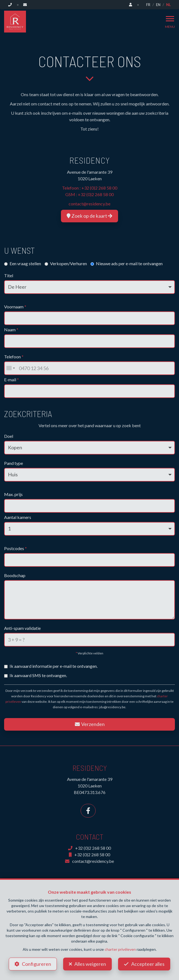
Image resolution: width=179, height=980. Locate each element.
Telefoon (14, 357)
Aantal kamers (18, 517)
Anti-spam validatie (22, 628)
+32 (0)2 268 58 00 (99, 188)
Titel (9, 275)
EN (158, 5)
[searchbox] (8, 558)
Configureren (36, 964)
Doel (9, 436)
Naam (11, 330)
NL (168, 5)
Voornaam (15, 307)
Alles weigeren (90, 964)
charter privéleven (120, 949)
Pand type (14, 463)
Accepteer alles (148, 964)
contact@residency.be (89, 204)
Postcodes (15, 548)
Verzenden (90, 724)
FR (148, 5)
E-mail (11, 380)
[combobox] (10, 368)
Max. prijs (13, 494)
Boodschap (15, 575)
